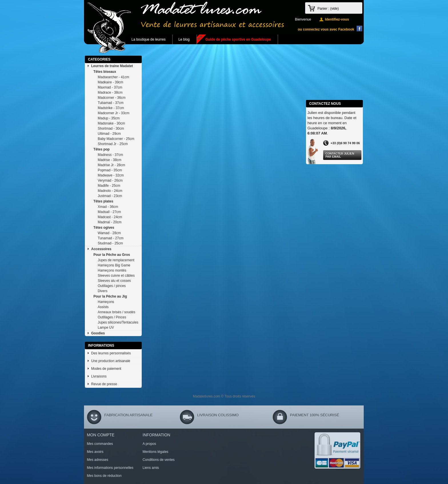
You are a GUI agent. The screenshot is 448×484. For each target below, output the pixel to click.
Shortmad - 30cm (111, 128)
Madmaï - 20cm (110, 222)
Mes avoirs (95, 452)
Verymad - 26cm (110, 180)
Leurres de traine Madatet (112, 66)
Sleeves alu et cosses (114, 281)
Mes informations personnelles (110, 468)
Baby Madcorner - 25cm (116, 139)
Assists (103, 307)
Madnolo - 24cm (110, 191)
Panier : (328, 9)
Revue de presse (104, 384)
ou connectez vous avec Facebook (326, 29)
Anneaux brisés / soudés (116, 312)
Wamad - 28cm (109, 233)
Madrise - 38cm (110, 160)
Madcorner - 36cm (112, 98)
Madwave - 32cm (111, 175)
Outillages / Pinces (112, 317)
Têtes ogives (104, 228)
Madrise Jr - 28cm (111, 165)
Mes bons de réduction (104, 476)
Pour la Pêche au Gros (112, 255)
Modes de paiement (106, 369)
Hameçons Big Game (114, 265)
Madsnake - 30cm (111, 123)
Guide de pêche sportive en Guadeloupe (238, 39)
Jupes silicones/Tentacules (118, 322)
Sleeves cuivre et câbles (116, 276)
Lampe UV (106, 328)
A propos (149, 444)
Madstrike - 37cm (111, 108)
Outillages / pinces (112, 286)
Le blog (184, 39)
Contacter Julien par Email (340, 155)
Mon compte (101, 435)
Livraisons (99, 376)
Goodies (98, 333)
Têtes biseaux (105, 72)
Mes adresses (98, 460)
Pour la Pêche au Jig (110, 296)
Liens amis (151, 468)
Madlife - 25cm (109, 186)
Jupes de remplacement (116, 260)
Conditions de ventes (159, 460)
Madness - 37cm (110, 155)
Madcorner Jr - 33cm (114, 113)
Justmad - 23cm (110, 196)
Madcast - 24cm (110, 217)
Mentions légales (155, 452)
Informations (101, 346)
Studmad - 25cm (110, 243)
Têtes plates (103, 201)
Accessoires (101, 249)
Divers (103, 291)
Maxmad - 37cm (110, 87)
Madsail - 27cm (109, 212)
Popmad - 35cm (110, 170)
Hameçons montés (112, 270)
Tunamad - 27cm (111, 238)
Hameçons (106, 302)
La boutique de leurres (148, 39)
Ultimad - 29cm (109, 134)
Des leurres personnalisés (111, 353)
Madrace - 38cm (110, 93)
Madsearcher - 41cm (113, 77)
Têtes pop (102, 149)
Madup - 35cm (109, 118)
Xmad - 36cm (108, 207)
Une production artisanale (111, 361)
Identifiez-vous (337, 19)
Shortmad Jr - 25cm (113, 144)
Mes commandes (100, 444)
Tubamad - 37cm (111, 103)
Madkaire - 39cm (110, 82)
